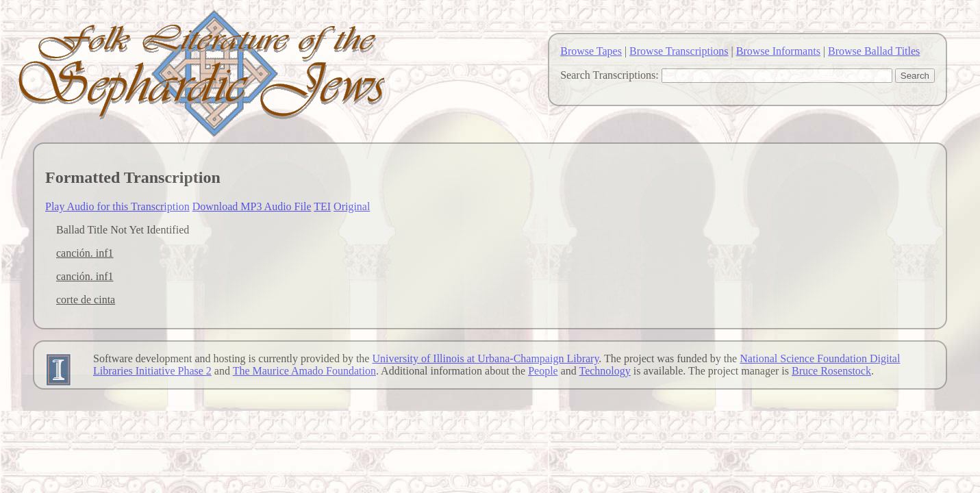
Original (352, 206)
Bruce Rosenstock (831, 371)
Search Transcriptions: (610, 75)
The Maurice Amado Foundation (304, 371)
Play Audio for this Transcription (117, 206)
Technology (605, 371)
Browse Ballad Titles (874, 51)
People (543, 371)
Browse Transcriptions (679, 51)
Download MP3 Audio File (252, 206)
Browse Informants (778, 51)
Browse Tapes (591, 51)
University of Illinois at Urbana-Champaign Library (485, 358)
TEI (322, 206)
